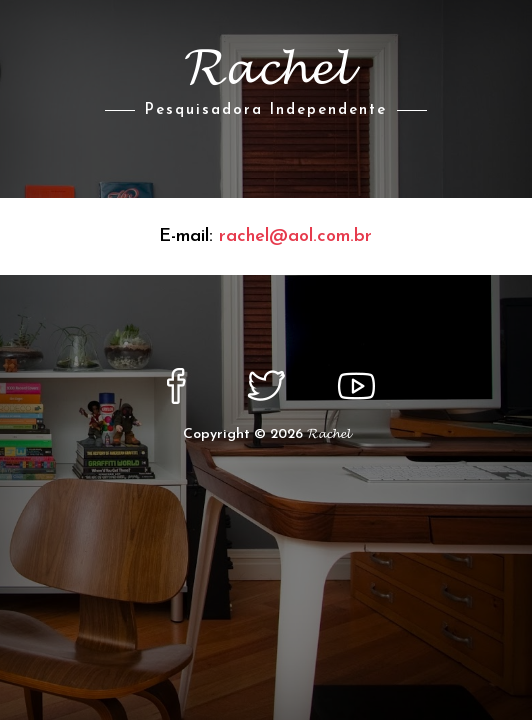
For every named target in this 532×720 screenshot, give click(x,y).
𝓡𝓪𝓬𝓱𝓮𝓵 (328, 434)
